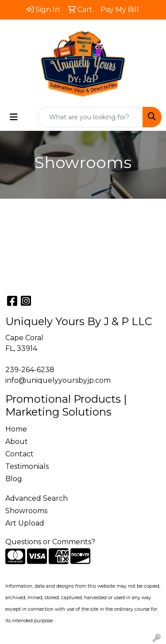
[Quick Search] (90, 117)
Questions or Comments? (50, 542)
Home (16, 429)
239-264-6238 (30, 370)
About (17, 442)
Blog (14, 479)
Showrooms (26, 511)
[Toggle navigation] (14, 117)
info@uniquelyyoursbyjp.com (58, 380)
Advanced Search (37, 498)
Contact (19, 454)
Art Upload (25, 523)
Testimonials (27, 466)
